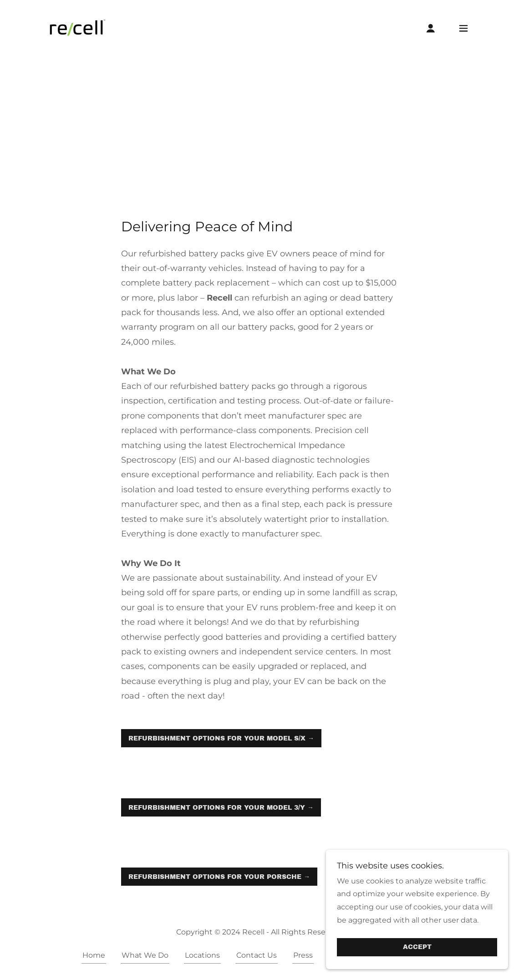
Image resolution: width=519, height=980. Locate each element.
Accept (417, 947)
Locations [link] (202, 955)
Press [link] (303, 955)
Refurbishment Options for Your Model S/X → (221, 738)
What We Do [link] (145, 955)
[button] (431, 28)
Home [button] (94, 955)
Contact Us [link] (257, 955)
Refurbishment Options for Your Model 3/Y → (221, 808)
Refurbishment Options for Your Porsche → (219, 877)
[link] (77, 28)
